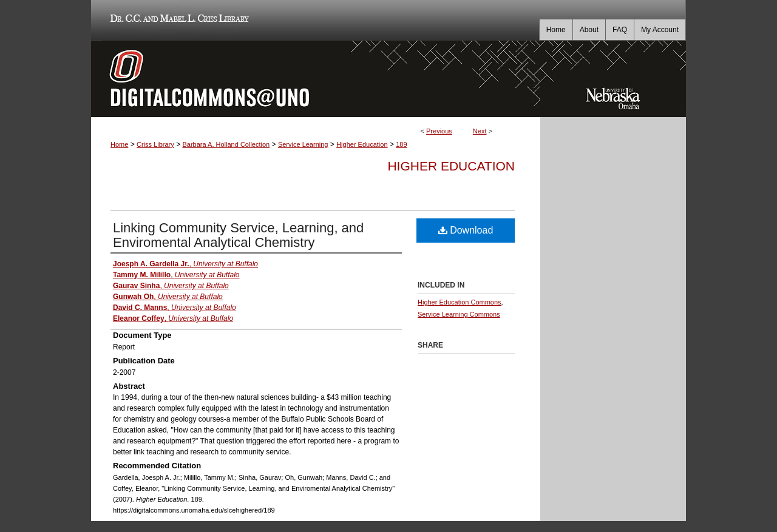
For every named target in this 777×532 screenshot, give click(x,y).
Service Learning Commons (459, 314)
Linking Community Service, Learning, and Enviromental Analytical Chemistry (238, 235)
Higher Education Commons (460, 302)
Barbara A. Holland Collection (226, 144)
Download (466, 230)
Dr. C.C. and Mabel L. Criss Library (178, 20)
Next (480, 131)
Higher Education (362, 144)
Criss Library (155, 144)
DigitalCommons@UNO (316, 79)
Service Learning (303, 144)
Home (119, 144)
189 (401, 144)
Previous (439, 131)
